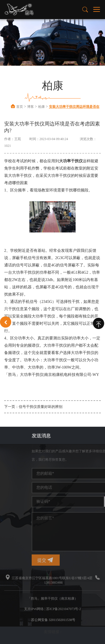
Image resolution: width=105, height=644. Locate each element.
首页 (20, 107)
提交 (80, 560)
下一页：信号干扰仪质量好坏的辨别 (33, 407)
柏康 (41, 107)
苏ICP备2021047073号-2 (64, 609)
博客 (31, 107)
